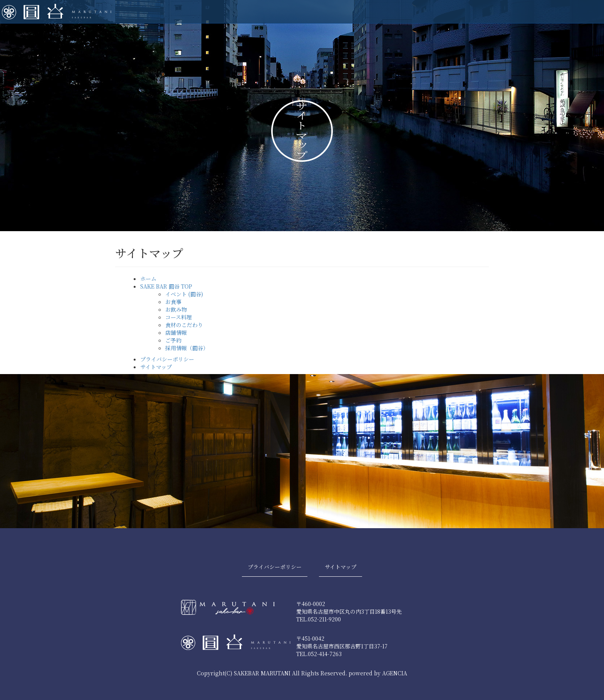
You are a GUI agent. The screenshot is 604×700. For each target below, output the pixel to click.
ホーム (148, 279)
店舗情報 (176, 332)
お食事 (173, 302)
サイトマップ (156, 367)
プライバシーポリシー (167, 359)
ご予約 (173, 340)
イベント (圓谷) (184, 294)
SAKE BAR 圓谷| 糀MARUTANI (57, 12)
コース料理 (179, 317)
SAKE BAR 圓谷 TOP (166, 286)
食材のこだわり (184, 325)
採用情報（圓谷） (187, 348)
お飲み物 (176, 309)
